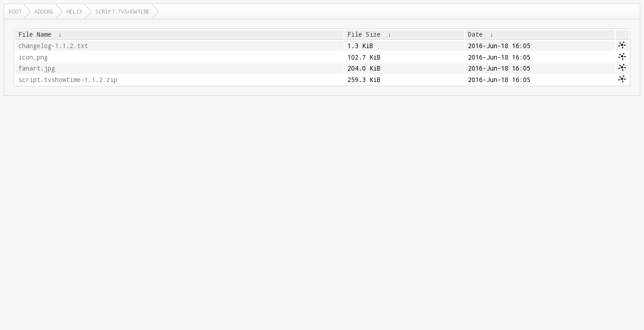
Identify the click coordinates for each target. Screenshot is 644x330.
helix (74, 11)
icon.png (33, 57)
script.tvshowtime (123, 11)
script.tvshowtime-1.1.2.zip (68, 80)
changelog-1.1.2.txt (53, 46)
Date (475, 34)
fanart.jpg (37, 68)
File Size (364, 34)
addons (44, 11)
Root (15, 11)
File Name (35, 34)
